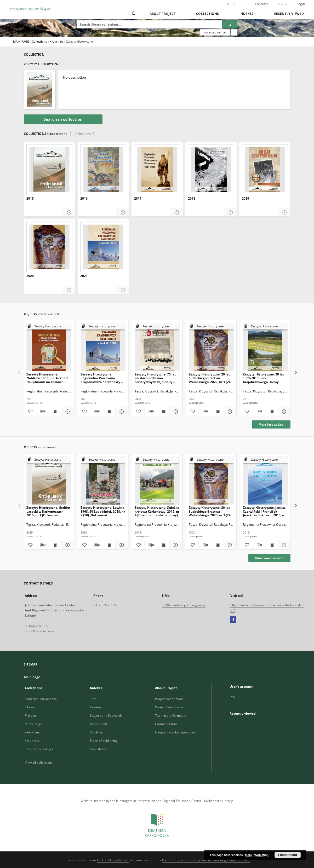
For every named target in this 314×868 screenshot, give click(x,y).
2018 (192, 199)
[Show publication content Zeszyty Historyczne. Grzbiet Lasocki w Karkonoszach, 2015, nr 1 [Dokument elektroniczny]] (55, 545)
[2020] (49, 247)
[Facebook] (233, 620)
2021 (84, 276)
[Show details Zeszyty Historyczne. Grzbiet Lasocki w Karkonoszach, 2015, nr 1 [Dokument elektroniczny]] (67, 545)
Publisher (97, 732)
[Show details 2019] (284, 213)
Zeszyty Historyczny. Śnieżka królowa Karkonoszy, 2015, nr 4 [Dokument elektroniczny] (157, 511)
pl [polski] (235, 4)
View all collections (39, 763)
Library (30, 707)
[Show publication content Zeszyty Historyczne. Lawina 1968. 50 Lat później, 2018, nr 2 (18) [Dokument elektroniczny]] (109, 545)
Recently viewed (289, 14)
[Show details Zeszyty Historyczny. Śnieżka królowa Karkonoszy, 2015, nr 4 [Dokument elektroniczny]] (175, 545)
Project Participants (169, 707)
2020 (30, 276)
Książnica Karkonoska (41, 699)
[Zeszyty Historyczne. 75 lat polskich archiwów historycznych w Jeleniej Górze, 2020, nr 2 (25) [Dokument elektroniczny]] (157, 347)
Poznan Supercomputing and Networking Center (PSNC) (206, 860)
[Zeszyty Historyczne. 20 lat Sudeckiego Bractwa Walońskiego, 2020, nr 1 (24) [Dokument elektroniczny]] (211, 347)
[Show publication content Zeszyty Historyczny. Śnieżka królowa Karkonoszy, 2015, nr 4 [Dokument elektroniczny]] (163, 545)
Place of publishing (104, 741)
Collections (208, 14)
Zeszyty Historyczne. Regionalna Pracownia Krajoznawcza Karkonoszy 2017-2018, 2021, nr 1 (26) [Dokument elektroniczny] (101, 378)
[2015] (49, 170)
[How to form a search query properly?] (234, 32)
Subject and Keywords (106, 716)
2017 (138, 199)
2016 (84, 199)
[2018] (211, 170)
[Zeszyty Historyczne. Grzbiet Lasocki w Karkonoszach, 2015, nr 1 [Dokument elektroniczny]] (49, 481)
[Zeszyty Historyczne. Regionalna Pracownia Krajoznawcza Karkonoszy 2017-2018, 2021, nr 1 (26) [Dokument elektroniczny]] (103, 347)
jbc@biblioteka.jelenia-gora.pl (184, 605)
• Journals (57, 41)
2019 (246, 199)
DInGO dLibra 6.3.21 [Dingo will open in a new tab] (113, 860)
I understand (288, 855)
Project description (169, 699)
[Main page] (133, 14)
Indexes (247, 14)
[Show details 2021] (123, 290)
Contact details (166, 724)
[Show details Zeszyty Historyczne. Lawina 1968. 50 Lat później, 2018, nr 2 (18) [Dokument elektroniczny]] (121, 545)
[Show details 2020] (69, 290)
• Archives (32, 732)
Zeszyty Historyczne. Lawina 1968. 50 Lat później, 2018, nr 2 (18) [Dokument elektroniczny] (103, 511)
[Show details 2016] (123, 213)
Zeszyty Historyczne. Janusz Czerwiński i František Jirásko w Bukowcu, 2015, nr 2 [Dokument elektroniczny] (264, 511)
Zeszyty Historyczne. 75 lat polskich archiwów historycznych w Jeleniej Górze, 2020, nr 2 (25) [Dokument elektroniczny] (155, 378)
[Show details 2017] (177, 213)
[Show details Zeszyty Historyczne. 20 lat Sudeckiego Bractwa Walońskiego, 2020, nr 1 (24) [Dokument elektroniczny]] (229, 412)
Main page (32, 677)
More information (257, 855)
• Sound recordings (39, 749)
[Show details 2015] (69, 213)
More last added (271, 424)
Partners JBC (34, 724)
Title (93, 699)
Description (98, 724)
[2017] (157, 170)
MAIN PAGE (21, 41)
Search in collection (63, 119)
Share (282, 4)
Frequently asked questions (175, 732)
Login (301, 4)
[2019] (265, 170)
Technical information (171, 716)
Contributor (98, 749)
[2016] (103, 170)
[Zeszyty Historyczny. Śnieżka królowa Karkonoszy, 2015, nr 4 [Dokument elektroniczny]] (157, 481)
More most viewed (269, 558)
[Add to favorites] (30, 412)
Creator (96, 707)
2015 (30, 199)
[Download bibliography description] (42, 412)
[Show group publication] (49, 326)
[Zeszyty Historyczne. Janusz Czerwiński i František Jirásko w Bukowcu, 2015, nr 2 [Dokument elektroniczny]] (265, 481)
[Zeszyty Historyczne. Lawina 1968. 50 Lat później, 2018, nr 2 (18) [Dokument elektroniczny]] (103, 481)
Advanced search (215, 32)
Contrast (261, 4)
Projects (31, 716)
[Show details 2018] (230, 213)
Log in (234, 696)
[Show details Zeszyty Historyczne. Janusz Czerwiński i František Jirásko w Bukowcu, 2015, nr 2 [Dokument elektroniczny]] (283, 545)
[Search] (230, 24)
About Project (163, 14)
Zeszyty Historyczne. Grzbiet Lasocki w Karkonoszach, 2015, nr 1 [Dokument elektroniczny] (48, 511)
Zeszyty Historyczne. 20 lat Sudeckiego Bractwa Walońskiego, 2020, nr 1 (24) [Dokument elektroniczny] (210, 378)
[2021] (103, 247)
